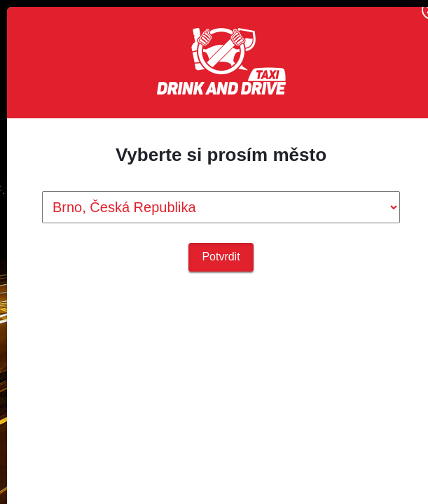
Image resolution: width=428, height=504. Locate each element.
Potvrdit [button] (221, 257)
